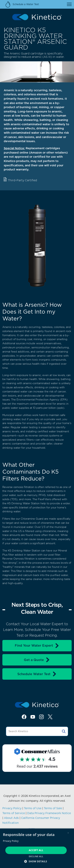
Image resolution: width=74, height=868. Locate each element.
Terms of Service (14, 813)
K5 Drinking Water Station (23, 503)
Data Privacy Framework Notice (49, 813)
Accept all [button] (36, 850)
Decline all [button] (36, 856)
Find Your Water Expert (37, 646)
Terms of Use (33, 808)
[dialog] (37, 848)
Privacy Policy (12, 808)
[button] (37, 861)
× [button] (68, 833)
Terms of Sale (53, 808)
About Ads (11, 818)
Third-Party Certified (22, 180)
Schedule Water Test (37, 674)
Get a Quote (37, 660)
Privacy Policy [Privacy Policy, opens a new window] (11, 841)
